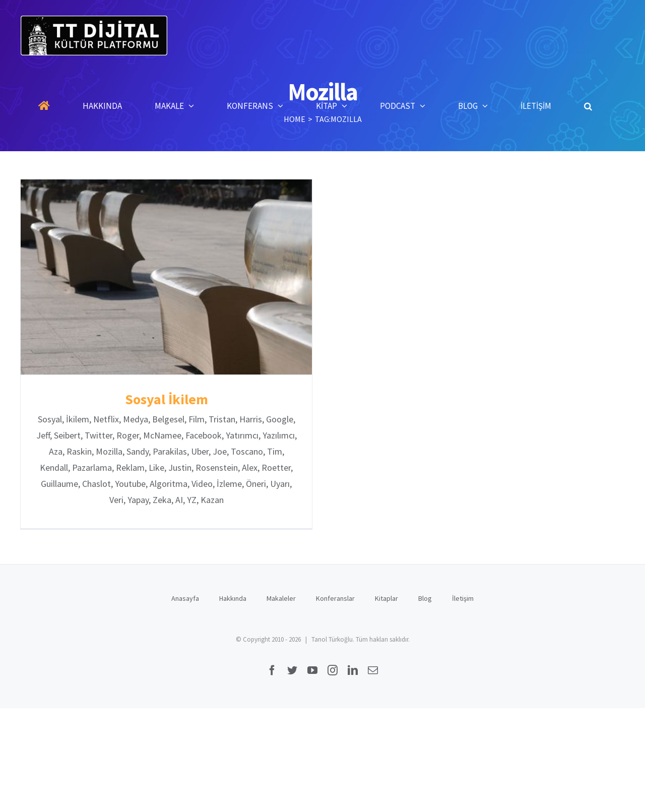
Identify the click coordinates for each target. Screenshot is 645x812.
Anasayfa (185, 597)
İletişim (463, 597)
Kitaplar (386, 597)
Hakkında (233, 597)
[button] (588, 106)
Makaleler (281, 597)
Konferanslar (335, 597)
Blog (425, 597)
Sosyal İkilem (167, 399)
